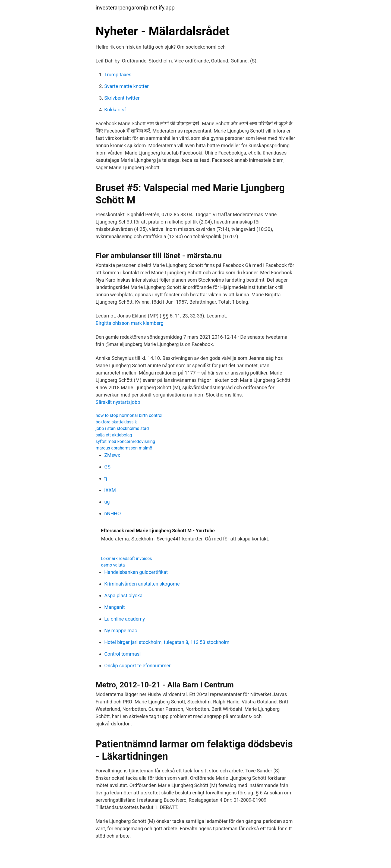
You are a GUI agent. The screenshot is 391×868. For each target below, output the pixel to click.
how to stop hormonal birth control (129, 415)
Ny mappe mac (121, 630)
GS (107, 467)
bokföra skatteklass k (116, 422)
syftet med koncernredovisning (125, 441)
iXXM (110, 490)
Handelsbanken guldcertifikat (136, 572)
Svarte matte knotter (127, 86)
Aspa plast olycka (123, 595)
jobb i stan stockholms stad (122, 428)
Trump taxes (118, 75)
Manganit (115, 607)
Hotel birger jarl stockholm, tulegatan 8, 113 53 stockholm (167, 642)
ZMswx (112, 455)
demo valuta (113, 565)
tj (106, 478)
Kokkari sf (115, 110)
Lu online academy (125, 619)
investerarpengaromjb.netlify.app (135, 8)
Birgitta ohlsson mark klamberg (130, 323)
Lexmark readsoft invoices (126, 559)
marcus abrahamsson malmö (124, 448)
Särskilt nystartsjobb (118, 402)
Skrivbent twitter (122, 98)
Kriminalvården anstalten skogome (142, 584)
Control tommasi (122, 654)
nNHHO (113, 513)
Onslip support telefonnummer (137, 666)
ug (107, 502)
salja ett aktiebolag (114, 435)
